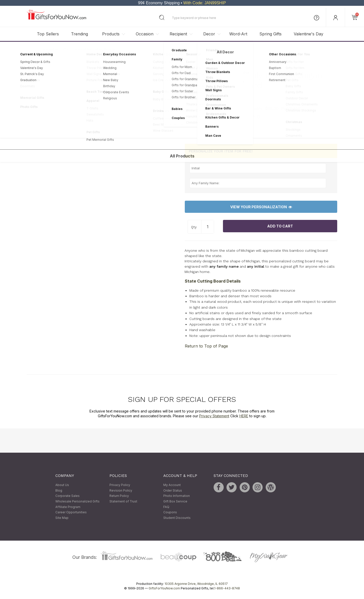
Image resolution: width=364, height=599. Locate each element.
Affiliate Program (68, 507)
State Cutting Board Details (213, 281)
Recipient (178, 34)
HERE (244, 416)
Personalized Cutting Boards (94, 49)
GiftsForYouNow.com (164, 589)
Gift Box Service (175, 501)
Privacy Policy (120, 485)
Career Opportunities (71, 512)
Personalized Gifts (54, 49)
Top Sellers (48, 34)
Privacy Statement (214, 416)
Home (31, 49)
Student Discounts (177, 518)
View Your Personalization (261, 207)
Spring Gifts (270, 34)
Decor (209, 34)
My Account (172, 485)
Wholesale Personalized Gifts (77, 501)
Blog (59, 490)
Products (111, 34)
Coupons (170, 512)
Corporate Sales (67, 496)
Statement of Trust (123, 501)
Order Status (173, 490)
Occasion (145, 34)
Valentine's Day (309, 34)
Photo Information (177, 496)
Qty (194, 227)
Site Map (62, 518)
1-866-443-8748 (227, 589)
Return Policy (119, 496)
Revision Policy (121, 490)
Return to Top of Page (206, 346)
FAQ (166, 507)
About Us (62, 485)
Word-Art (238, 34)
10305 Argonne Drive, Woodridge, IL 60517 (196, 584)
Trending (79, 34)
